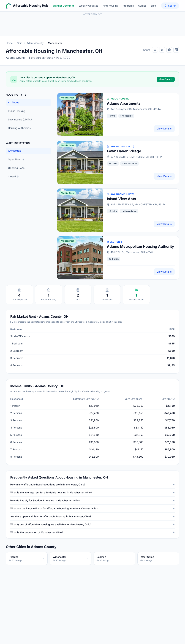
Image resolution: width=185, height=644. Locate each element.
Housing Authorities (19, 128)
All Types (14, 102)
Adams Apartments (124, 103)
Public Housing (17, 111)
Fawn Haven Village (124, 151)
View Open (166, 79)
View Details (164, 128)
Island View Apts (121, 199)
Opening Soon (16, 168)
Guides (142, 6)
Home (9, 43)
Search (170, 6)
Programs (128, 6)
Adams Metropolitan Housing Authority (140, 247)
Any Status (14, 151)
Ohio (20, 43)
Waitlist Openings (64, 6)
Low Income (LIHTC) (20, 119)
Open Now (16, 159)
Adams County (35, 43)
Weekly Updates (89, 6)
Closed (14, 176)
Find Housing (110, 6)
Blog (153, 6)
